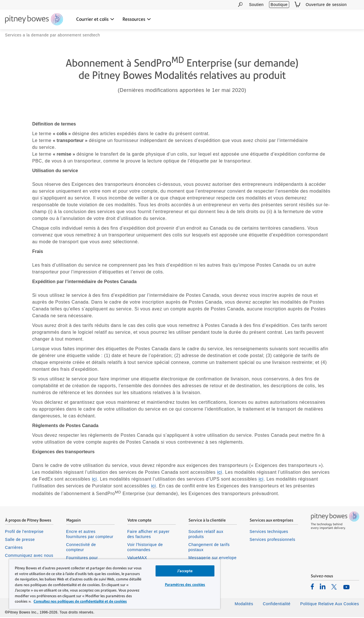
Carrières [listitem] (14, 548)
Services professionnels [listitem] (273, 540)
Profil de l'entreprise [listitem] (24, 532)
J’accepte (185, 571)
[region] (115, 584)
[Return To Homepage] (34, 20)
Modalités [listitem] (244, 605)
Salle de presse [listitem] (20, 540)
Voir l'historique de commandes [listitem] (145, 548)
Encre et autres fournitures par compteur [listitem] (90, 535)
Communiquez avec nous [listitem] (29, 556)
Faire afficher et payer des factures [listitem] (149, 535)
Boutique (279, 5)
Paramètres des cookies (185, 585)
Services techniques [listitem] (269, 532)
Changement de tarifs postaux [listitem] (209, 548)
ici (220, 473)
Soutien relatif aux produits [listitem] (206, 535)
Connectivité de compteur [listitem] (81, 548)
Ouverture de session (326, 5)
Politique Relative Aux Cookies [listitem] (330, 605)
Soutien (256, 5)
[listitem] (312, 587)
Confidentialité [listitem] (277, 605)
